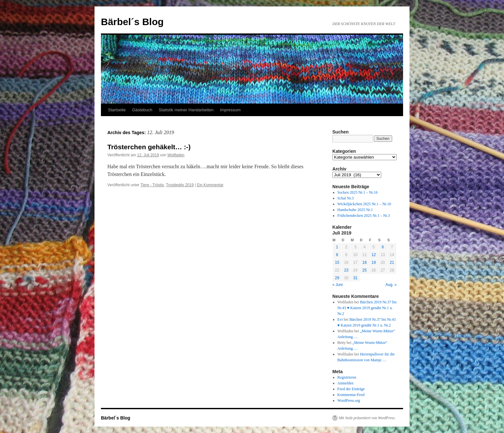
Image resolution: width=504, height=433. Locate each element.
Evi (340, 319)
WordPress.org (349, 401)
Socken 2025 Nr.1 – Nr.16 (358, 192)
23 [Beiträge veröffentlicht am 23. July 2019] (346, 270)
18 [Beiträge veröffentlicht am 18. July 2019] (364, 263)
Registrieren (347, 377)
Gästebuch (142, 110)
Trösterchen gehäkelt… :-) (149, 147)
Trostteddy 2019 (180, 185)
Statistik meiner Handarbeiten (186, 110)
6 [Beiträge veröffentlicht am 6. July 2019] (383, 247)
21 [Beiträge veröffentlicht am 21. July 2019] (392, 263)
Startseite (117, 110)
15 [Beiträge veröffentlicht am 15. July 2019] (337, 263)
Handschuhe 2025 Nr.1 (355, 210)
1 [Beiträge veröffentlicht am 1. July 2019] (337, 247)
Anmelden (346, 383)
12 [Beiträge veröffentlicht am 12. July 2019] (374, 255)
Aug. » (391, 285)
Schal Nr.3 (346, 198)
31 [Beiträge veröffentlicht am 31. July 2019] (355, 278)
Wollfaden (176, 155)
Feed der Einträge (351, 389)
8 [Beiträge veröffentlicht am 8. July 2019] (337, 255)
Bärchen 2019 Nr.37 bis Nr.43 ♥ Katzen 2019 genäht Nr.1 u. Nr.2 (367, 308)
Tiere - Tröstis (152, 185)
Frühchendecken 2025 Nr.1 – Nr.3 (364, 216)
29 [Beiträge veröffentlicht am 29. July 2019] (337, 278)
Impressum (230, 110)
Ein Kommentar (210, 185)
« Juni (337, 285)
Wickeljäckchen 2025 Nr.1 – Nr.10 (364, 204)
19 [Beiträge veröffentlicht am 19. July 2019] (374, 263)
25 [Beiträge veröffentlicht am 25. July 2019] (364, 270)
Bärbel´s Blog (132, 22)
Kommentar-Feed (351, 395)
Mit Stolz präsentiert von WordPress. (367, 418)
